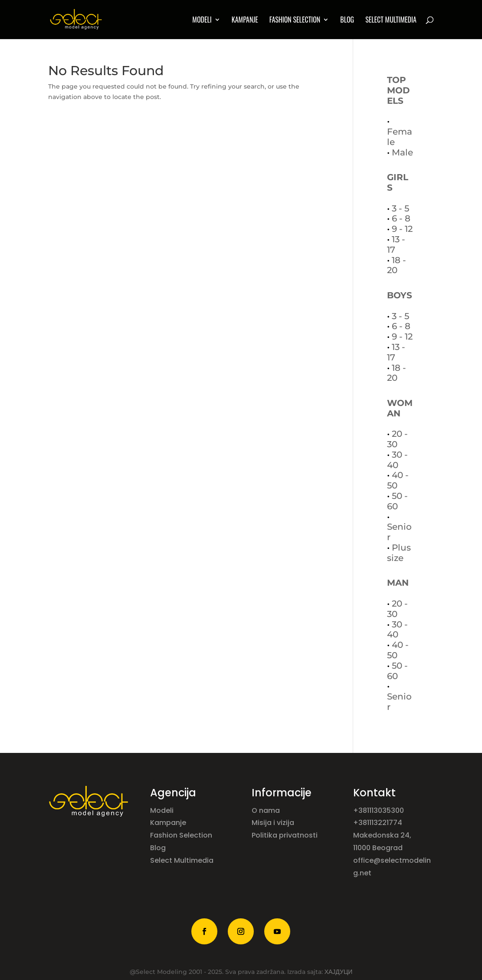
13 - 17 (396, 244)
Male (402, 152)
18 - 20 (397, 265)
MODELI (202, 21)
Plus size (399, 553)
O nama (267, 810)
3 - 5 (400, 208)
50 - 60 (397, 501)
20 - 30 (397, 439)
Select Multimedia (182, 860)
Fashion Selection (295, 21)
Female (400, 137)
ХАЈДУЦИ (339, 972)
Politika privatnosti (285, 835)
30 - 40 (397, 460)
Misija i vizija (274, 823)
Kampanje (245, 21)
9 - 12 (402, 229)
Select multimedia (391, 21)
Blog (347, 21)
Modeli (163, 810)
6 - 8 (401, 218)
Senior (399, 532)
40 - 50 (398, 480)
